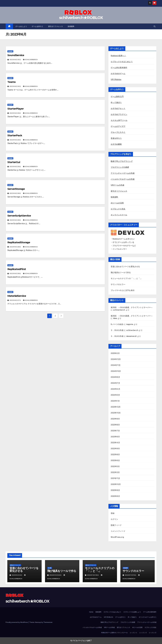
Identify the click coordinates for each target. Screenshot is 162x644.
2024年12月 (116, 359)
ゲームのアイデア (118, 126)
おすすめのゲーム (118, 73)
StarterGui (14, 162)
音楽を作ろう (116, 138)
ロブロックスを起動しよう (132, 612)
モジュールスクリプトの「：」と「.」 (126, 278)
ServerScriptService (19, 216)
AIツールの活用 (117, 203)
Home (91, 612)
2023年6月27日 (16, 300)
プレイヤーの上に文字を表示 (123, 290)
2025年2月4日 (17, 575)
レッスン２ (143, 633)
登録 (112, 513)
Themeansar (48, 622)
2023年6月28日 (16, 193)
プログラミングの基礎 (120, 167)
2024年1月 (115, 401)
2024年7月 (115, 383)
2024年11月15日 (131, 575)
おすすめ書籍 (116, 144)
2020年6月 (115, 496)
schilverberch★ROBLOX (81, 18)
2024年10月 (116, 371)
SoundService (16, 55)
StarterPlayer (16, 109)
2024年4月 (115, 389)
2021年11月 (115, 478)
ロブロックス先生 (118, 209)
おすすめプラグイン (119, 114)
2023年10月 (116, 413)
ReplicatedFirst (17, 269)
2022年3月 (115, 472)
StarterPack (15, 135)
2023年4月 (115, 443)
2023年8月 (115, 425)
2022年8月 (115, 454)
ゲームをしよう (21, 26)
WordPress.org (117, 537)
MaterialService (17, 296)
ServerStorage (16, 189)
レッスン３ (153, 633)
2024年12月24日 (56, 575)
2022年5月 (115, 466)
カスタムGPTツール (119, 120)
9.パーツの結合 (117, 324)
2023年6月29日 (16, 113)
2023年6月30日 (16, 60)
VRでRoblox (116, 79)
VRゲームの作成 (117, 185)
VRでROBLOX (108, 617)
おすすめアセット (118, 108)
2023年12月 (116, 407)
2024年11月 (116, 365)
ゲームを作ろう (37, 26)
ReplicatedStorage (19, 242)
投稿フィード (116, 525)
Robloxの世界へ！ (118, 56)
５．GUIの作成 (117, 330)
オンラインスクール (119, 215)
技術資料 (71, 26)
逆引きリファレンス (56, 26)
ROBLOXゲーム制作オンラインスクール (115, 633)
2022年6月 (115, 460)
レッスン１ (134, 633)
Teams (11, 82)
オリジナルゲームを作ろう (148, 617)
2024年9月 (115, 377)
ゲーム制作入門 (117, 97)
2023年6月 (115, 437)
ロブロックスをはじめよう (122, 62)
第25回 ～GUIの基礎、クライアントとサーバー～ (132, 307)
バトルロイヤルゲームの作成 (123, 179)
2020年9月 (115, 490)
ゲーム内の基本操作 (119, 68)
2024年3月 (115, 395)
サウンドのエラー (118, 284)
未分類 (50, 568)
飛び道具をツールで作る (121, 272)
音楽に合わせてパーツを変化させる (125, 266)
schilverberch (30, 60)
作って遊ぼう (116, 102)
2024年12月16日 (93, 575)
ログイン (114, 519)
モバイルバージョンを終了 (81, 641)
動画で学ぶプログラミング (122, 161)
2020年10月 (116, 484)
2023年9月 (115, 419)
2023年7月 (115, 431)
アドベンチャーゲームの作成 (123, 173)
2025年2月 (115, 353)
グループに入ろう (118, 132)
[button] (155, 26)
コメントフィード (118, 531)
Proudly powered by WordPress (17, 622)
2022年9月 (115, 449)
